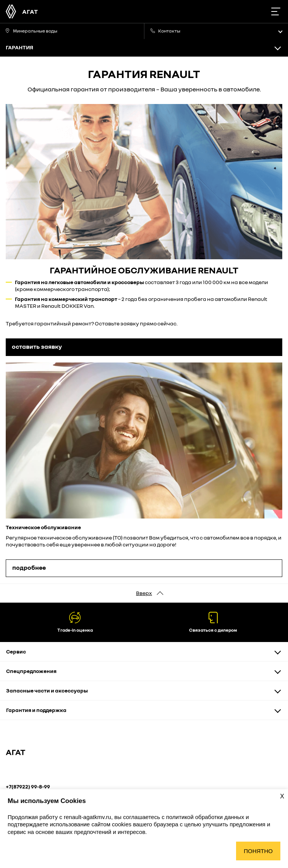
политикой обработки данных (206, 817)
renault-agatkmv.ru (87, 817)
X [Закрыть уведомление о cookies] (282, 796)
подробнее (29, 567)
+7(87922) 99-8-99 (28, 787)
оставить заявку (37, 346)
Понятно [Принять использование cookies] (258, 851)
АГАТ (30, 11)
